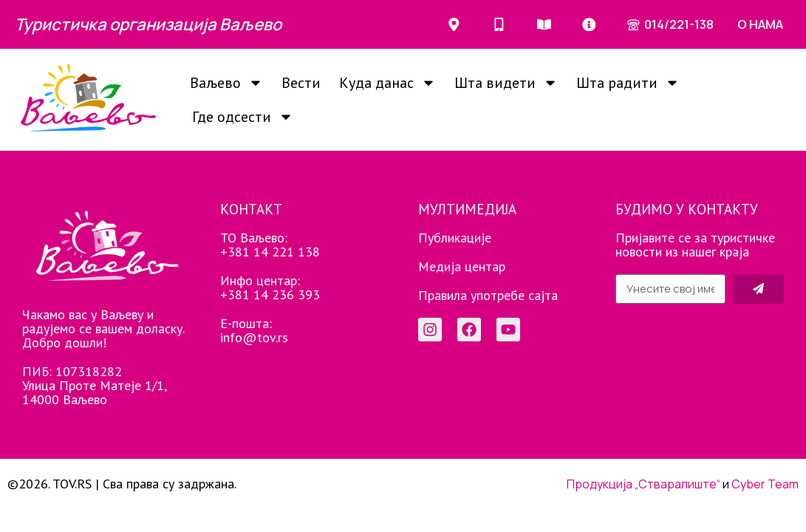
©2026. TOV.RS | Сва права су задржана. (122, 484)
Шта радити (628, 83)
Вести (301, 83)
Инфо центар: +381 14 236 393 (270, 287)
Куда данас (387, 83)
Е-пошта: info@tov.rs (254, 330)
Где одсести (243, 117)
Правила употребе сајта (488, 295)
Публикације (455, 238)
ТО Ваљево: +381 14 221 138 (270, 245)
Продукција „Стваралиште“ (643, 484)
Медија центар (462, 266)
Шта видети (506, 83)
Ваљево (226, 83)
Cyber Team (765, 484)
